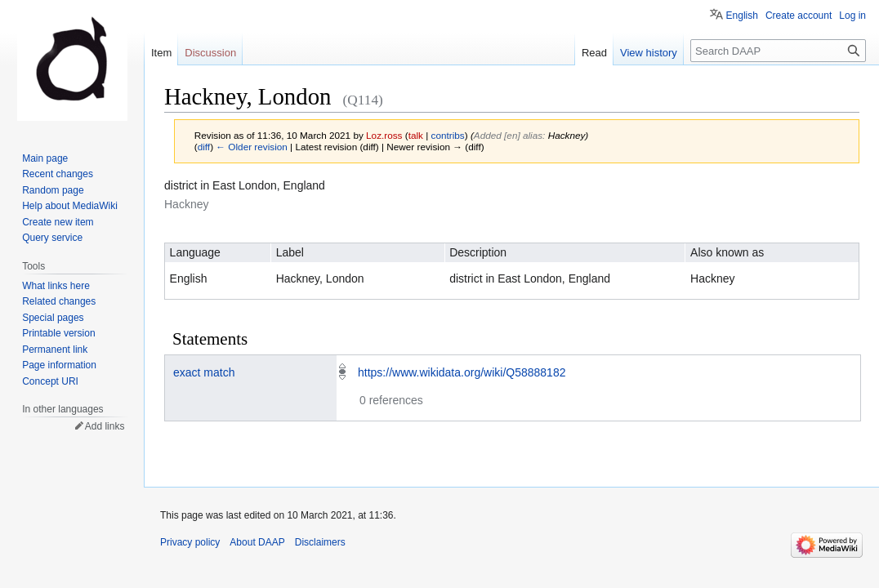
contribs (448, 135)
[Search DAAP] (778, 51)
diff (204, 147)
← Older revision (252, 147)
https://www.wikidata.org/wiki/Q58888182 (462, 372)
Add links (105, 426)
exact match (204, 372)
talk (416, 135)
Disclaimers (320, 542)
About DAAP (257, 542)
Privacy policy (190, 542)
